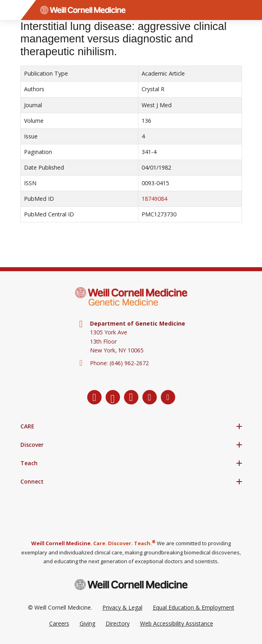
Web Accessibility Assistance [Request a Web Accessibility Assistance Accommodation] (177, 623)
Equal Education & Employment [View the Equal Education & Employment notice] (194, 607)
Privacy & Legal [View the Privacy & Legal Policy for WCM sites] (122, 607)
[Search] (252, 10)
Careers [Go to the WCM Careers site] (59, 623)
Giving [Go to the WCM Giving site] (87, 623)
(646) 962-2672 (129, 363)
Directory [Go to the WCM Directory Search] (118, 623)
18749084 (154, 199)
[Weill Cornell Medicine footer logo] (131, 585)
